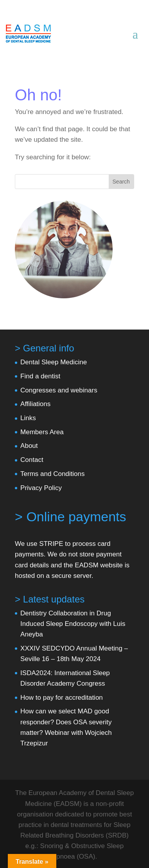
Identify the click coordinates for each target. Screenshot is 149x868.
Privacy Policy (41, 488)
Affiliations (35, 404)
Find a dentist (40, 376)
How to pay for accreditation (62, 698)
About (29, 446)
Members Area (42, 432)
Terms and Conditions (52, 474)
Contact (32, 460)
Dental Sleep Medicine (54, 362)
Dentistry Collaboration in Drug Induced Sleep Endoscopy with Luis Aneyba (73, 624)
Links (28, 418)
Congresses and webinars (59, 390)
